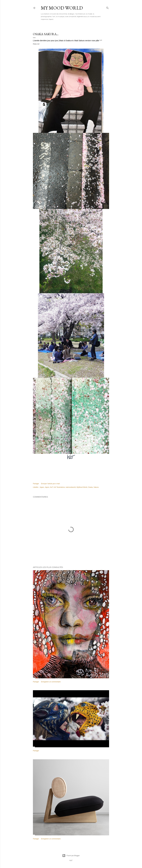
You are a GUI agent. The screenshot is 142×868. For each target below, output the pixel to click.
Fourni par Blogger (71, 856)
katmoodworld (71, 487)
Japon (47, 487)
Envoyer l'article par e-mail (50, 484)
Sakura (96, 487)
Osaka (90, 487)
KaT (51, 487)
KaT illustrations (59, 487)
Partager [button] (36, 484)
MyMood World (82, 487)
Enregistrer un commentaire (51, 682)
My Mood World (62, 8)
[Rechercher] (107, 7)
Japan (42, 487)
